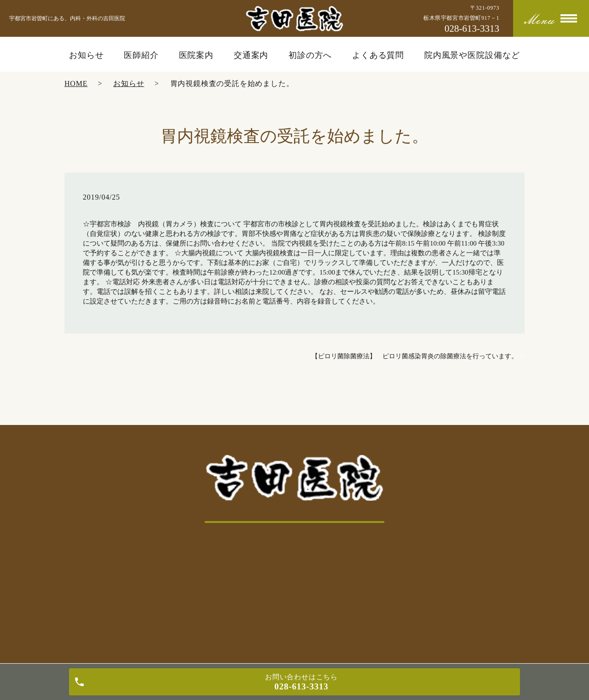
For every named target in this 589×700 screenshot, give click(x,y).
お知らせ (87, 55)
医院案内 (196, 55)
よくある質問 (378, 55)
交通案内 (251, 55)
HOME (76, 83)
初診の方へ (310, 55)
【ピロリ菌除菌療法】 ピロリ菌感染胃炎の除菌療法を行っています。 (415, 356)
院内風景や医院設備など (472, 55)
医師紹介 (141, 55)
